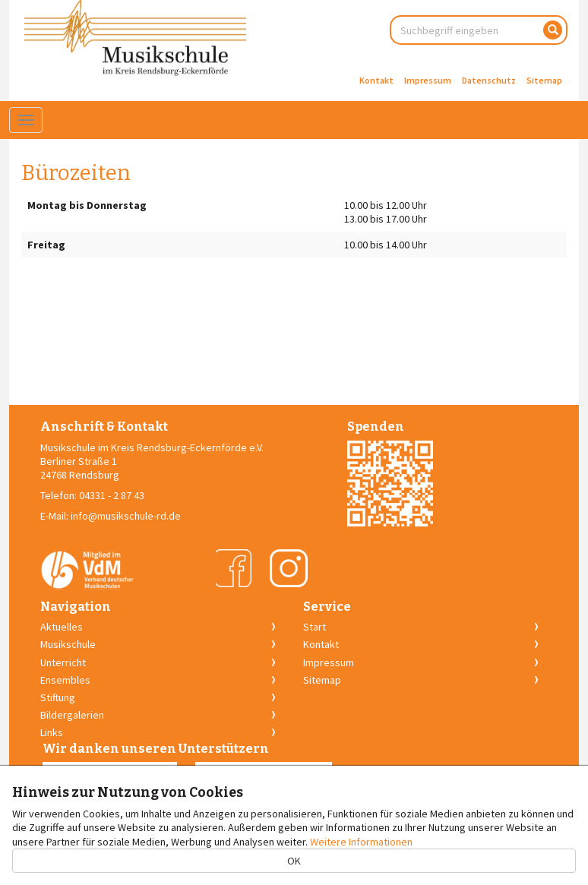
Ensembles (65, 680)
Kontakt (376, 80)
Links (52, 732)
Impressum (428, 80)
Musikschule (68, 644)
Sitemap (544, 80)
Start (315, 627)
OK (294, 861)
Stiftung (58, 697)
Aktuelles (62, 627)
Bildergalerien (72, 715)
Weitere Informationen (361, 842)
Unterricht (63, 662)
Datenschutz (489, 80)
